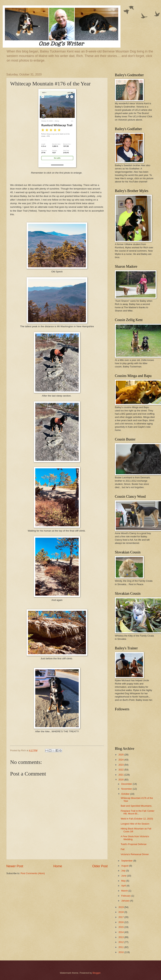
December (127, 784)
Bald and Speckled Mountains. (136, 806)
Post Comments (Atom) (33, 873)
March (125, 891)
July (124, 871)
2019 (121, 907)
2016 (121, 922)
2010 (121, 952)
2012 (121, 942)
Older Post (100, 866)
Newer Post (15, 866)
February (126, 896)
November (127, 789)
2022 (121, 770)
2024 (121, 760)
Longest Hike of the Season (135, 824)
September (127, 861)
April (124, 886)
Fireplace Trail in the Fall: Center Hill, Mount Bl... (137, 812)
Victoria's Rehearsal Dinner (135, 854)
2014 (121, 932)
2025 (121, 755)
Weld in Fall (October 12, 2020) (137, 819)
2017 (121, 917)
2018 (121, 912)
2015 (121, 927)
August (125, 866)
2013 (121, 937)
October (126, 794)
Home (58, 866)
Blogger (97, 973)
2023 (121, 765)
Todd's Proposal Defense (134, 844)
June (124, 876)
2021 (121, 775)
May (124, 881)
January (126, 901)
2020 (121, 780)
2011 (121, 947)
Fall (123, 849)
